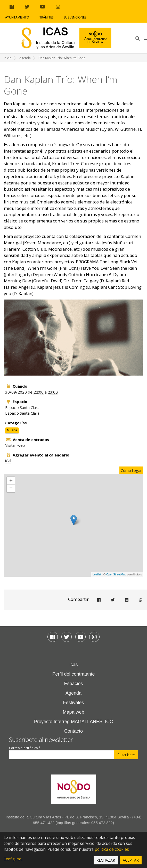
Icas (73, 665)
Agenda (25, 58)
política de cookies (112, 849)
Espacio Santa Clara (22, 407)
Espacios (73, 684)
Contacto (73, 731)
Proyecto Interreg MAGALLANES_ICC (73, 722)
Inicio (8, 58)
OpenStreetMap (116, 574)
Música (12, 430)
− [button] (11, 489)
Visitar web (15, 445)
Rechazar (106, 860)
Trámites (46, 17)
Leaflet (97, 574)
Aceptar (131, 860)
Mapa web (73, 712)
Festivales (73, 703)
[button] (145, 38)
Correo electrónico (25, 748)
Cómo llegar (131, 470)
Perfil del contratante (73, 674)
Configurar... (14, 859)
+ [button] (11, 481)
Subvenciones (75, 17)
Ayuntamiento (17, 17)
